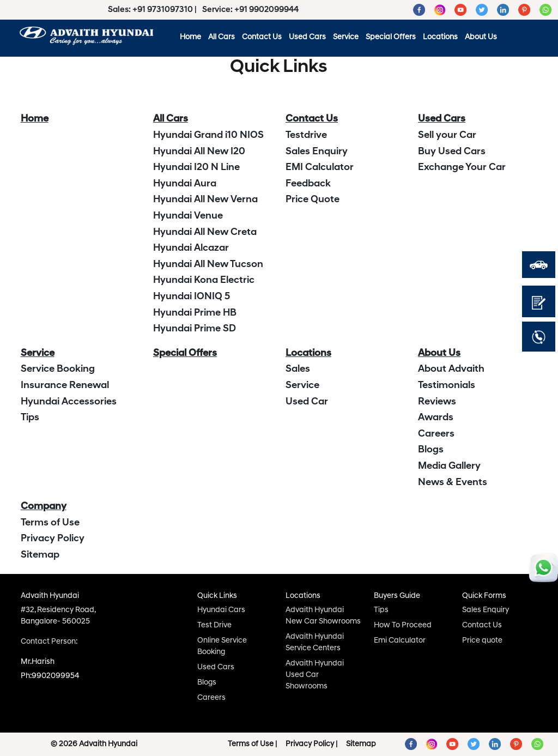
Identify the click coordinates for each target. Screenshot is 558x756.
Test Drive (214, 625)
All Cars (222, 37)
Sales (298, 369)
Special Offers (391, 37)
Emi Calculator (400, 641)
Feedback (308, 184)
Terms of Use (50, 523)
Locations (440, 37)
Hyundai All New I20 (199, 152)
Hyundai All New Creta (205, 232)
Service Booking (58, 369)
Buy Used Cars (452, 152)
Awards (436, 418)
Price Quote (313, 200)
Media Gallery (449, 466)
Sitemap (40, 555)
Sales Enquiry (317, 152)
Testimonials (447, 386)
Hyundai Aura (185, 184)
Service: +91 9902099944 (250, 10)
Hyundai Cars (221, 610)
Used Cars (307, 37)
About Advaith (451, 369)
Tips (30, 418)
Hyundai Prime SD (195, 329)
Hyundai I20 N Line (196, 168)
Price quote (482, 641)
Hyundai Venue (188, 216)
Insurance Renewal (65, 386)
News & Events (453, 483)
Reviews (437, 402)
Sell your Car (447, 135)
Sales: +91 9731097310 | (153, 10)
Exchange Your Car (462, 168)
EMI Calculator (320, 168)
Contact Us (262, 37)
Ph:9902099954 (50, 676)
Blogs (431, 450)
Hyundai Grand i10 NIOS (208, 135)
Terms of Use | (252, 744)
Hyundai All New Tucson (208, 265)
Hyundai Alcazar (191, 248)
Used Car (307, 402)
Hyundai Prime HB (195, 313)
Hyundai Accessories (69, 402)
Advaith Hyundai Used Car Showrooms (315, 675)
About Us (481, 37)
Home (190, 37)
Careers (436, 434)
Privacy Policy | (311, 744)
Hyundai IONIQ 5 (192, 297)
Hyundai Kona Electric (204, 280)
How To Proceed (403, 625)
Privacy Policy (53, 539)
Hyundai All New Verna (205, 200)
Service (346, 37)
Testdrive (306, 135)
